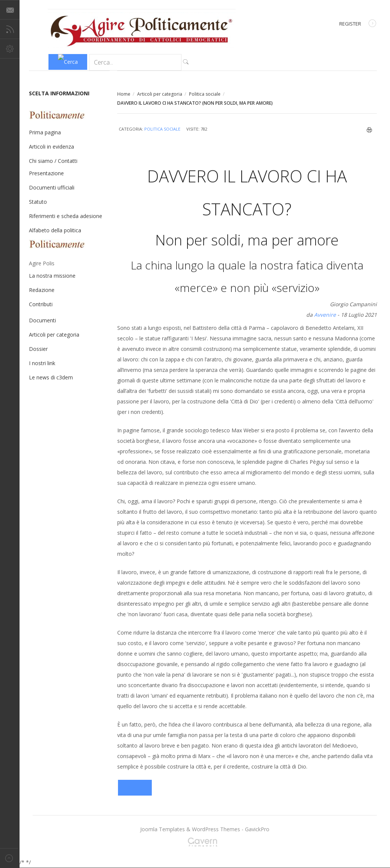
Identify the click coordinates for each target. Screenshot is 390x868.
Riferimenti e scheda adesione (66, 216)
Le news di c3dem (51, 377)
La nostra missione (52, 276)
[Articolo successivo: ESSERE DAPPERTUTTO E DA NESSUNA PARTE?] (135, 788)
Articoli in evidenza (51, 147)
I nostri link (42, 363)
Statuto (38, 202)
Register (358, 24)
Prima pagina (45, 132)
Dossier (38, 349)
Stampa (370, 130)
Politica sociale (205, 94)
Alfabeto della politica (55, 230)
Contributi (41, 304)
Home (124, 94)
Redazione (42, 290)
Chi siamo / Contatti (53, 161)
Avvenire (325, 315)
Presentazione (46, 173)
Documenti (42, 320)
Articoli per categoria (160, 94)
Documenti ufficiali (52, 187)
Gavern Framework (205, 844)
